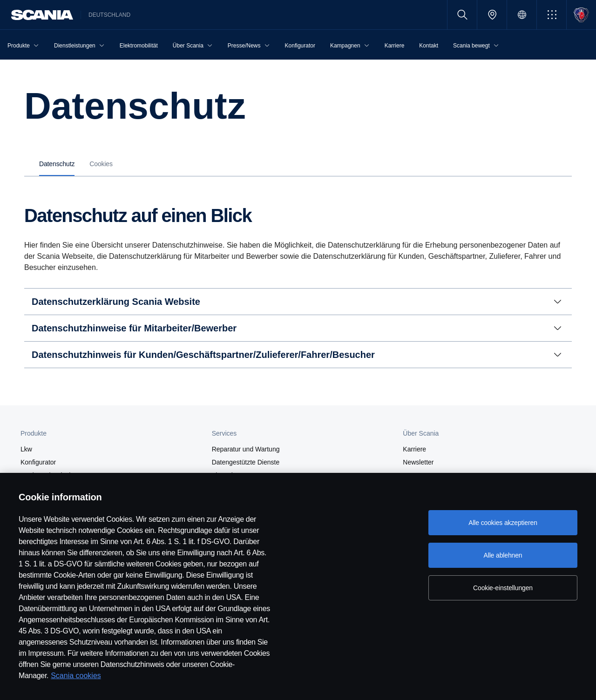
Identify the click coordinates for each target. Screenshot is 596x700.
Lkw (26, 449)
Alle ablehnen (503, 555)
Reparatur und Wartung (246, 449)
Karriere (414, 449)
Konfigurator (38, 462)
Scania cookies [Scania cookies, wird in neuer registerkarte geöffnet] (76, 676)
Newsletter (418, 462)
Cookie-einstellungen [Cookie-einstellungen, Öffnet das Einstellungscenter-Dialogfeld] (503, 588)
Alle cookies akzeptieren (503, 523)
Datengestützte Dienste (246, 462)
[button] (552, 15)
